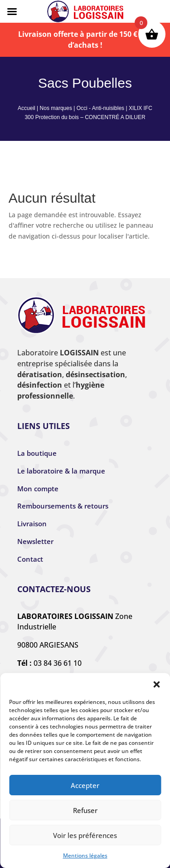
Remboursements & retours (63, 506)
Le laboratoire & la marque (61, 471)
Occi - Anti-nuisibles (100, 108)
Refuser (85, 810)
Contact (30, 559)
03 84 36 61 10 (58, 663)
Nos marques (56, 108)
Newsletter (35, 541)
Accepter (85, 785)
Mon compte (38, 489)
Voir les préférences (85, 835)
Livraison (32, 524)
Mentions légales (85, 856)
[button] (156, 684)
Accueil (27, 108)
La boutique (37, 453)
